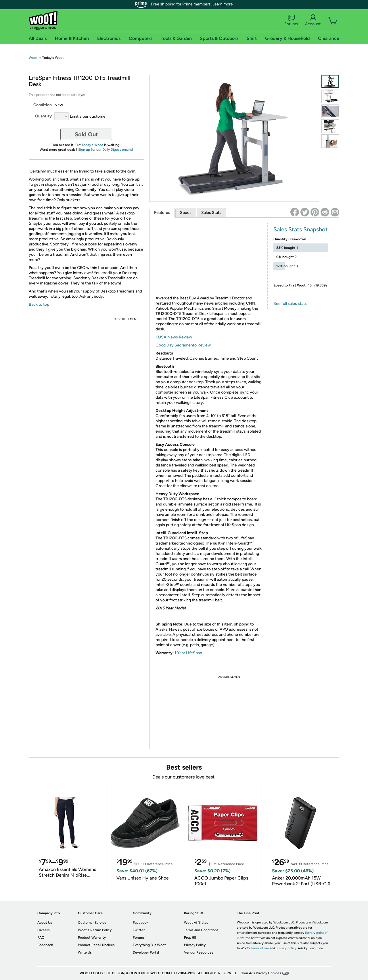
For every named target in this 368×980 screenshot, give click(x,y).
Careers (44, 930)
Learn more (223, 4)
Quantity (43, 116)
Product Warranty (92, 938)
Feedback (45, 945)
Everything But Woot (149, 945)
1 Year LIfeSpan (188, 653)
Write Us (85, 952)
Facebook (141, 923)
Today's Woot (92, 145)
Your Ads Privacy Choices (261, 973)
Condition (43, 105)
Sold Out (86, 134)
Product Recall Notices (96, 945)
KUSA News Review (174, 337)
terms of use (260, 948)
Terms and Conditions (201, 930)
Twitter (139, 930)
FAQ (41, 938)
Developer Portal (146, 952)
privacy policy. (286, 948)
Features (162, 213)
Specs (186, 213)
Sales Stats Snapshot (301, 229)
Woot (33, 58)
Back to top (39, 304)
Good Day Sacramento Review (183, 345)
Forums (291, 20)
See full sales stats (290, 304)
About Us (45, 923)
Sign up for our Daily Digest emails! (106, 150)
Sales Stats (211, 213)
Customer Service (92, 923)
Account (313, 20)
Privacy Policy (195, 945)
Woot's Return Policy (95, 930)
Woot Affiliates (196, 923)
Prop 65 (190, 938)
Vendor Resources (199, 952)
